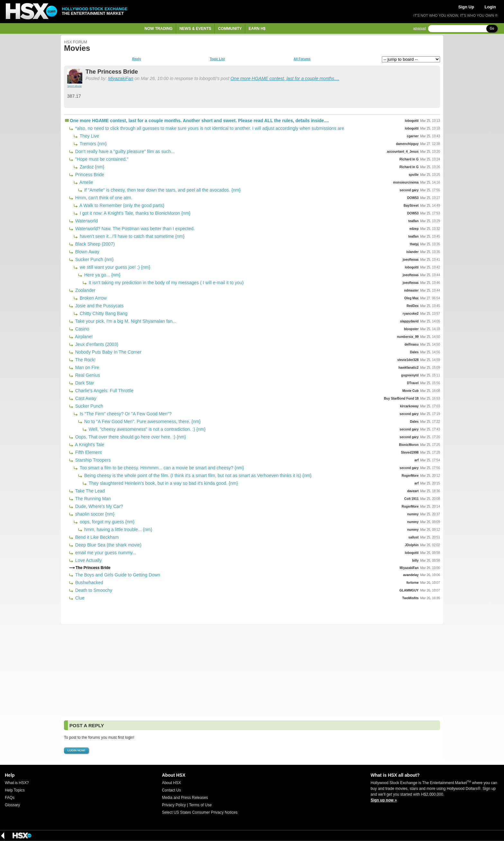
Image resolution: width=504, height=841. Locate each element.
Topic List (217, 59)
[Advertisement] (252, 671)
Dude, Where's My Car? (99, 506)
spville (414, 175)
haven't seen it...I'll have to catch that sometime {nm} (131, 236)
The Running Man (92, 499)
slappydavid (409, 321)
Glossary (12, 805)
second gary (409, 190)
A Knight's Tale (89, 445)
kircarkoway (409, 406)
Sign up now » (384, 800)
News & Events (195, 29)
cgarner (413, 136)
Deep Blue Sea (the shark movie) (108, 545)
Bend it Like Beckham (96, 537)
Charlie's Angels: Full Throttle (104, 391)
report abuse (74, 86)
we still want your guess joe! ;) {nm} (114, 267)
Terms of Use (200, 805)
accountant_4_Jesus (403, 152)
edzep (414, 229)
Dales (414, 352)
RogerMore (410, 476)
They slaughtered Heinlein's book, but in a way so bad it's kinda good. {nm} (163, 483)
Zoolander (85, 290)
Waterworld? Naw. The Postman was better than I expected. (134, 229)
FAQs (10, 798)
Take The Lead (89, 491)
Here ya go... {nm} (102, 275)
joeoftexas (411, 260)
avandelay (411, 575)
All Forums (302, 59)
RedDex (413, 306)
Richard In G (409, 159)
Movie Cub (411, 391)
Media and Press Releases (185, 798)
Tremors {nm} (93, 144)
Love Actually (88, 560)
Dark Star (84, 383)
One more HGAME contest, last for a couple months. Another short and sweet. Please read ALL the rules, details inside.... (199, 121)
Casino (81, 329)
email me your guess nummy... (105, 553)
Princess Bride (89, 175)
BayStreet (411, 206)
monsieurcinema (406, 182)
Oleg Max (411, 298)
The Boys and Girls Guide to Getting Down (117, 575)
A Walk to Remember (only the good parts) (121, 205)
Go (492, 28)
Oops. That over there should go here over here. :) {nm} (130, 437)
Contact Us (171, 790)
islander (412, 252)
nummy (413, 514)
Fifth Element (88, 452)
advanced (420, 28)
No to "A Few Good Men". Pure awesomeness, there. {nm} (142, 421)
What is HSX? (17, 783)
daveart (413, 491)
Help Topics (15, 790)
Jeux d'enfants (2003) (96, 344)
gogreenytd (410, 375)
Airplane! (83, 337)
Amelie (86, 182)
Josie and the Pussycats (99, 306)
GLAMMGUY (409, 590)
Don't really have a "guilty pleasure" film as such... (124, 151)
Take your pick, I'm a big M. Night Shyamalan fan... (125, 321)
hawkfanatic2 (408, 368)
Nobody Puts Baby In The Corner (108, 352)
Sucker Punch (89, 406)
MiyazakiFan (121, 78)
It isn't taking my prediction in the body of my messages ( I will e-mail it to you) (166, 283)
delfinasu (411, 344)
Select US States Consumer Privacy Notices (200, 812)
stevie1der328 (408, 360)
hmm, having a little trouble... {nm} (118, 529)
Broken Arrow (93, 298)
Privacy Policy (174, 805)
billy (415, 561)
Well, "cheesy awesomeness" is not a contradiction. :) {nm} (147, 429)
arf (416, 460)
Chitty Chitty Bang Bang (103, 313)
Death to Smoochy (93, 590)
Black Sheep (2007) (94, 244)
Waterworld (86, 221)
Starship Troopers (92, 460)
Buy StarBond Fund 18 (401, 398)
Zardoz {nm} (91, 167)
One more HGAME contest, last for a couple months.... (285, 78)
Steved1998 (410, 452)
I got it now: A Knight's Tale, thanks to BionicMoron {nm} (135, 213)
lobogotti (412, 121)
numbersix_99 (408, 337)
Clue (79, 598)
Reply (136, 59)
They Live (89, 136)
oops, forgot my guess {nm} (106, 522)
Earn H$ (257, 29)
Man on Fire (87, 367)
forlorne (413, 583)
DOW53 (413, 198)
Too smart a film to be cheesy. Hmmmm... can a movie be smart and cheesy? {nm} (161, 468)
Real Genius (87, 375)
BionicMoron (409, 445)
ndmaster (411, 290)
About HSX (171, 783)
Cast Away (85, 398)
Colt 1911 (411, 499)
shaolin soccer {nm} (94, 514)
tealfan (413, 221)
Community (230, 29)
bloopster (411, 329)
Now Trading (159, 29)
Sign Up (466, 7)
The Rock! (85, 360)
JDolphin (412, 545)
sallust (414, 537)
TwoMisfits (410, 598)
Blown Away (87, 252)
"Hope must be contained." (101, 159)
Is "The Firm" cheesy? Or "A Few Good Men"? (125, 414)
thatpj (414, 244)
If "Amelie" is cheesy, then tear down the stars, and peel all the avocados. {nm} (162, 190)
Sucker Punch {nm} (94, 259)
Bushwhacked (89, 583)
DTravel (413, 383)
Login (490, 7)
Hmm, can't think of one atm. (103, 198)
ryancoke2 (411, 314)
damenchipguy (407, 144)
